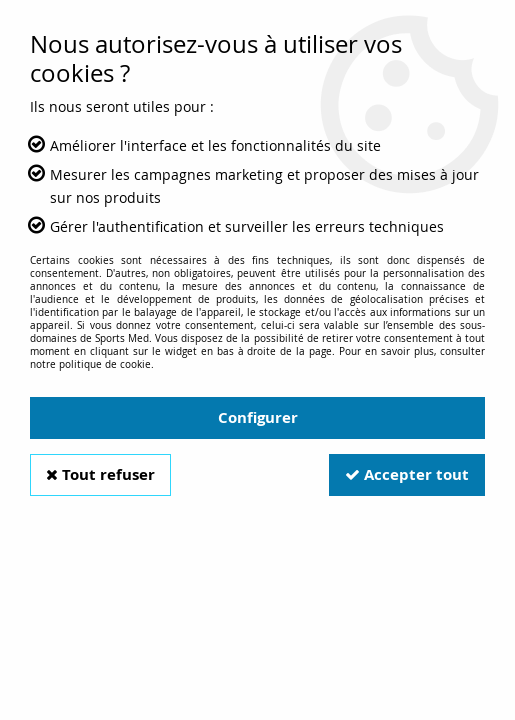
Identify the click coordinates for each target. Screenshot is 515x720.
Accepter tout (407, 474)
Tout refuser (100, 474)
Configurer (258, 417)
